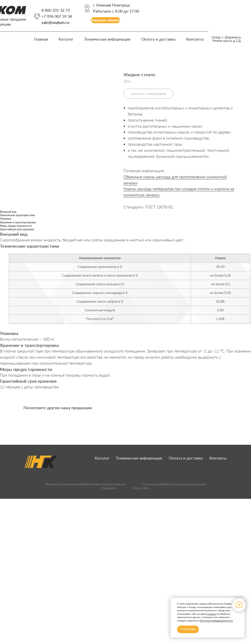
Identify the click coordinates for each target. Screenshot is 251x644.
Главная (41, 39)
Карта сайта (141, 488)
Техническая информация (107, 39)
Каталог (66, 39)
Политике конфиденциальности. (216, 621)
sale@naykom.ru (55, 22)
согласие (211, 614)
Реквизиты (109, 488)
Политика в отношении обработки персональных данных (85, 484)
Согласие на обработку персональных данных (174, 484)
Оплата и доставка (158, 39)
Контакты (195, 39)
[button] (105, 20)
